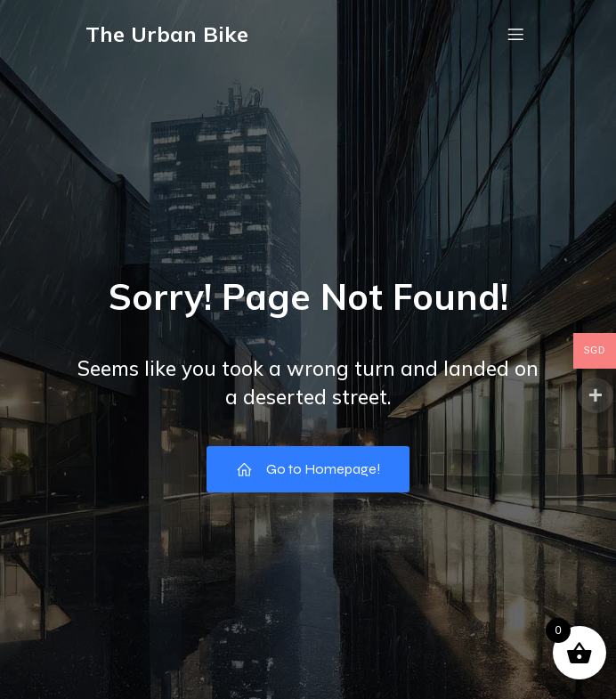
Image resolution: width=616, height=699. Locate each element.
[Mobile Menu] (515, 34)
